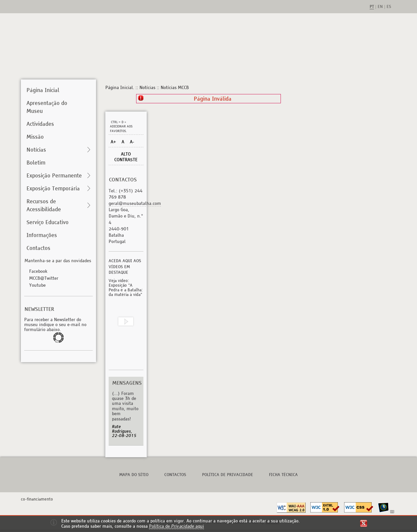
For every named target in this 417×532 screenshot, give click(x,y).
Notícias (36, 150)
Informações (42, 235)
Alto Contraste (126, 157)
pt (372, 7)
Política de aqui (177, 526)
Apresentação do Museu (47, 107)
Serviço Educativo (48, 222)
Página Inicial (43, 90)
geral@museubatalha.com (135, 203)
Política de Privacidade (228, 475)
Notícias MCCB (175, 88)
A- (132, 142)
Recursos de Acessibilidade (44, 205)
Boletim (36, 163)
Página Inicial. (120, 88)
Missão (35, 137)
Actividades (40, 124)
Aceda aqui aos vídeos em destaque (125, 267)
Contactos (38, 248)
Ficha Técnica (283, 475)
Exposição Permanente (54, 175)
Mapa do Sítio (134, 475)
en (380, 7)
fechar (364, 523)
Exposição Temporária (53, 188)
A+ (113, 142)
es (389, 7)
